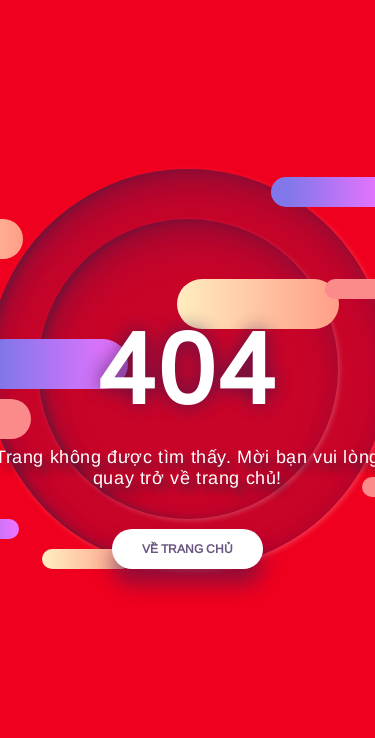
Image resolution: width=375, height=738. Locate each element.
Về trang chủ (187, 549)
